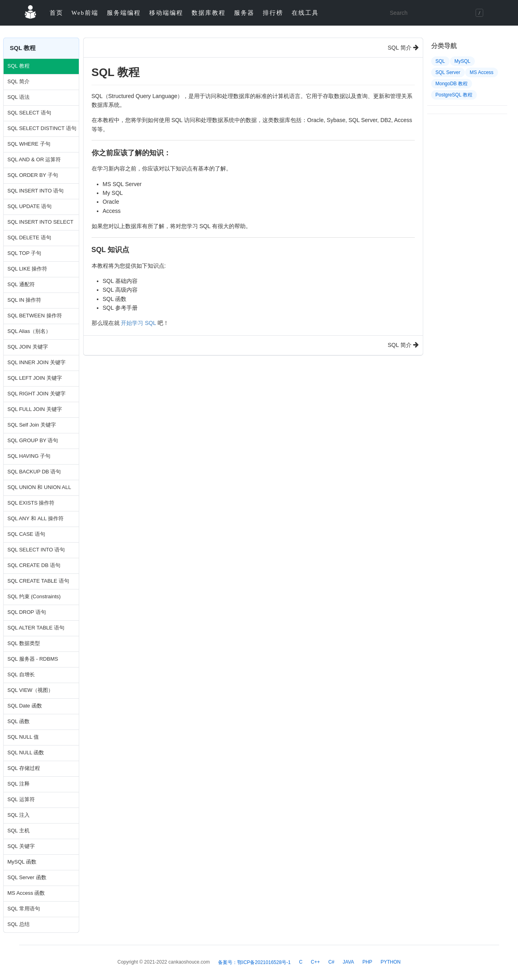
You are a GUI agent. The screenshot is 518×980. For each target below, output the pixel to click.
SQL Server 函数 (27, 877)
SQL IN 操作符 (25, 300)
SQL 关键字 (21, 846)
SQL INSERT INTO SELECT (41, 222)
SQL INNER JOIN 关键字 (37, 362)
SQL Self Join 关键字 (32, 425)
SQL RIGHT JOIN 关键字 (37, 394)
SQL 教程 (19, 66)
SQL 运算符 (21, 799)
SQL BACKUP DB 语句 (34, 472)
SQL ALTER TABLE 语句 (36, 628)
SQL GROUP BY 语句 (33, 440)
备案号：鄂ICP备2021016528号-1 (254, 962)
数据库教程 (209, 13)
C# (331, 962)
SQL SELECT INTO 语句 (36, 550)
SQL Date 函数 (25, 706)
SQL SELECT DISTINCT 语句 (41, 128)
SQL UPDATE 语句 (30, 206)
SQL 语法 (19, 97)
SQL (440, 61)
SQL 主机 (19, 831)
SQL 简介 (19, 81)
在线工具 (305, 13)
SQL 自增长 (21, 674)
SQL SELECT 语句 (29, 113)
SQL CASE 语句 (26, 534)
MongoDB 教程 (452, 84)
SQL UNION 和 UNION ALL (39, 487)
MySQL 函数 (22, 862)
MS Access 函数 (26, 893)
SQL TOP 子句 (25, 253)
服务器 (244, 13)
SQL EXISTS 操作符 (31, 503)
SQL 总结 (19, 924)
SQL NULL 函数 (26, 753)
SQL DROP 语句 (27, 612)
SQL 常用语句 (24, 909)
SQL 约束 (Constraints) (34, 596)
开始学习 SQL (138, 323)
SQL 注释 (19, 784)
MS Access (481, 72)
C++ (315, 962)
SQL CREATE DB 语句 (34, 565)
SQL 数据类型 (24, 643)
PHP (367, 962)
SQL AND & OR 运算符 (34, 159)
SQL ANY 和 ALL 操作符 (36, 518)
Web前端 (85, 13)
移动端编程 (166, 13)
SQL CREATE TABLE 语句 (38, 581)
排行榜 (273, 13)
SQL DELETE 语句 (29, 237)
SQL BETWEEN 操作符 (35, 316)
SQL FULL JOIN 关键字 (35, 409)
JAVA (348, 962)
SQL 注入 (19, 815)
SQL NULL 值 (23, 737)
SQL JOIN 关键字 (28, 347)
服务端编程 (124, 13)
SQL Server (448, 72)
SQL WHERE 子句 (29, 144)
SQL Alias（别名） (29, 331)
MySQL (462, 61)
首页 (56, 13)
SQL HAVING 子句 (29, 456)
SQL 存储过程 (24, 768)
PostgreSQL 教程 (454, 95)
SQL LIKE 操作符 (28, 269)
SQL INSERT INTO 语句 (36, 191)
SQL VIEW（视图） (30, 690)
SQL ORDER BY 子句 (33, 175)
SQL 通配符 (21, 284)
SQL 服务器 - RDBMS (33, 659)
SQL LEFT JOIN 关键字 (35, 378)
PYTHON (390, 962)
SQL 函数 (19, 721)
